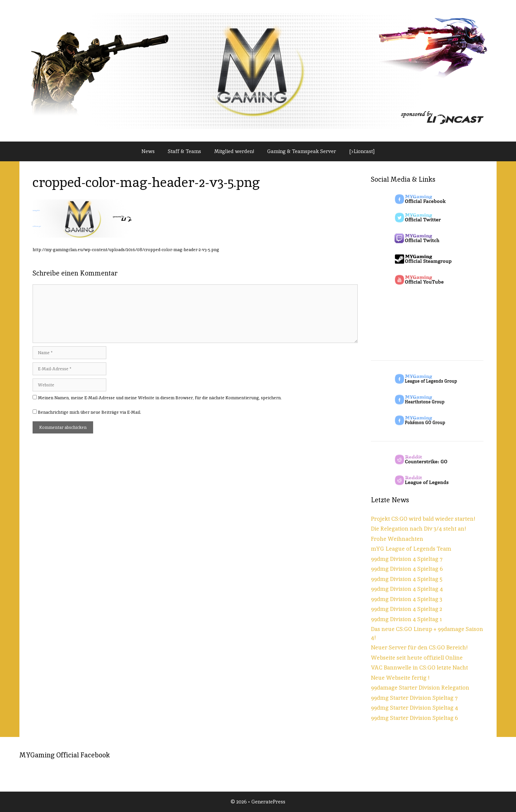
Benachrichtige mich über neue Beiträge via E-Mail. (90, 412)
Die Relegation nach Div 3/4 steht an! (418, 529)
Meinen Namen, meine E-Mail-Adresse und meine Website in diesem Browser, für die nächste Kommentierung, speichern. (160, 398)
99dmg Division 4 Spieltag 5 (407, 579)
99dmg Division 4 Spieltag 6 (407, 569)
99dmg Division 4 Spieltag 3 (407, 599)
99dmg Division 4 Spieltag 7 (407, 559)
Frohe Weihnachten (397, 539)
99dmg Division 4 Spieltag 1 (406, 619)
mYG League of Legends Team (411, 549)
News (148, 151)
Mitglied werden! (234, 151)
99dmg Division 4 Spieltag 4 (407, 589)
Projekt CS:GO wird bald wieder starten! (423, 519)
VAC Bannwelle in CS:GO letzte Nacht (419, 668)
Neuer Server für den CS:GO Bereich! (419, 647)
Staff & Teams (184, 151)
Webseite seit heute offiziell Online (417, 658)
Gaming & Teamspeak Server (302, 151)
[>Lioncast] (362, 151)
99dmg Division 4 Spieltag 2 (406, 609)
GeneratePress (268, 802)
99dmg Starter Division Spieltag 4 (414, 708)
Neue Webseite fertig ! (400, 678)
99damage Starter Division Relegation (420, 688)
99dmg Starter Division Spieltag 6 (414, 718)
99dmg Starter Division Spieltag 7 (414, 698)
